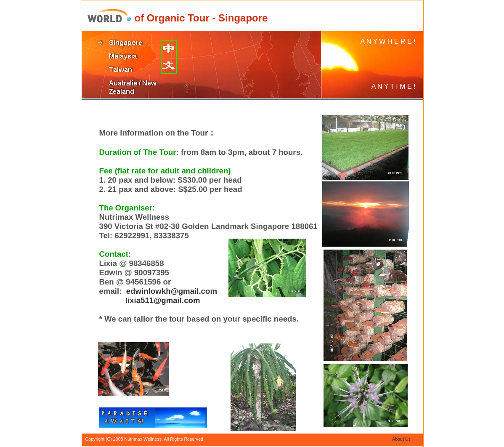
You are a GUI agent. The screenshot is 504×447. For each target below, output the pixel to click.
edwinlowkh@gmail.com (172, 291)
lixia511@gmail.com (163, 300)
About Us (401, 439)
